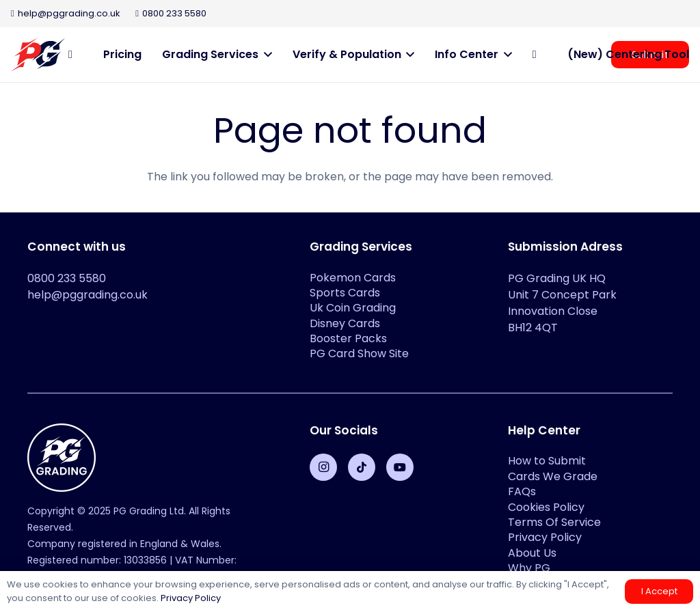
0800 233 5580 (67, 278)
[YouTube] (400, 467)
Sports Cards (345, 293)
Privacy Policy (545, 537)
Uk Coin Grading (353, 308)
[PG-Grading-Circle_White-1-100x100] (152, 458)
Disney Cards (345, 323)
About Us (532, 553)
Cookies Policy (546, 507)
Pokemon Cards (353, 278)
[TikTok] (362, 467)
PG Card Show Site (359, 353)
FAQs (522, 491)
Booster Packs (348, 338)
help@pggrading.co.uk (87, 295)
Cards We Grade (553, 476)
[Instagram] (323, 467)
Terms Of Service (554, 522)
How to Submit (547, 461)
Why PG (529, 568)
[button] (265, 55)
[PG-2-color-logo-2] (38, 55)
